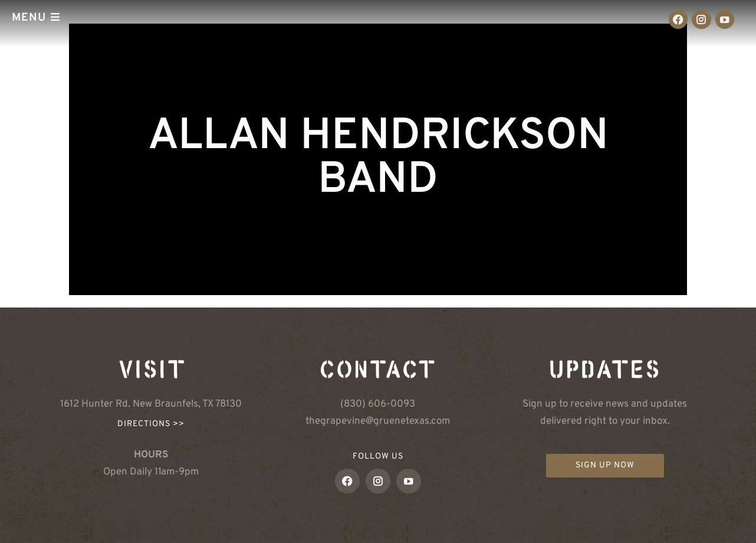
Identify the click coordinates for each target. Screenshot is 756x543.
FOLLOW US (378, 457)
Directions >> (151, 424)
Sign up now (605, 465)
